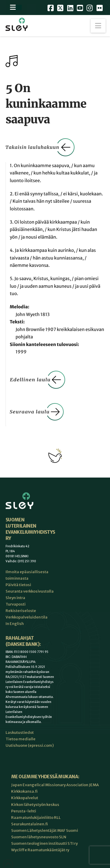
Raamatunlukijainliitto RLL (36, 818)
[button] (98, 26)
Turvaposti (16, 604)
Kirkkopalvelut (25, 798)
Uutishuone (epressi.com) (30, 745)
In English (15, 624)
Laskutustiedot (20, 733)
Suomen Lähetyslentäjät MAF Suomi (45, 830)
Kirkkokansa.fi (24, 791)
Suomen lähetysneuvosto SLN (39, 837)
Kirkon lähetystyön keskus (35, 805)
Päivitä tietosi (18, 585)
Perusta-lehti (24, 811)
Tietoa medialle (21, 739)
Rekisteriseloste (21, 611)
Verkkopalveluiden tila (27, 617)
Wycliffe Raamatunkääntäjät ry (40, 850)
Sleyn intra (15, 598)
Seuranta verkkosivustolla (30, 591)
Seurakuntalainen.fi (29, 824)
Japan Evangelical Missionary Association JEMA (55, 785)
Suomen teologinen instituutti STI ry (44, 843)
